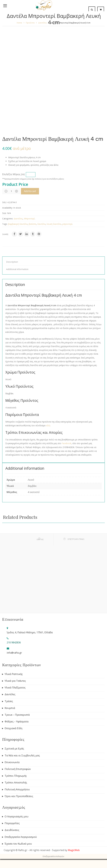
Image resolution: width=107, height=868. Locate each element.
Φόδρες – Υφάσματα (17, 722)
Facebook (67, 443)
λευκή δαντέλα (54, 224)
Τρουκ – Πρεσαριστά (17, 715)
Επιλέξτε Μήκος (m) (13, 174)
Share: (5, 234)
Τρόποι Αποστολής (16, 783)
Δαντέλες (18, 219)
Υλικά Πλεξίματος (15, 688)
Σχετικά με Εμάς (14, 749)
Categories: (8, 219)
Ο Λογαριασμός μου (17, 816)
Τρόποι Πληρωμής (16, 776)
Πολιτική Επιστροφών (18, 769)
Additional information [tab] (17, 269)
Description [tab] (12, 262)
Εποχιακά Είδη (13, 728)
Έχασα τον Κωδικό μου (18, 844)
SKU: (4, 202)
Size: (4, 213)
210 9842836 (14, 642)
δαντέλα (41, 224)
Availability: (7, 208)
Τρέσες (9, 701)
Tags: (5, 224)
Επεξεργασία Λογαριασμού (21, 837)
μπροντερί (67, 224)
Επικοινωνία (12, 762)
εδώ (48, 425)
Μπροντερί (29, 219)
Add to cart (31, 191)
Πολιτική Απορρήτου (17, 789)
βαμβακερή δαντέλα (18, 224)
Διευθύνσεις (12, 830)
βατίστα (32, 224)
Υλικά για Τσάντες (15, 681)
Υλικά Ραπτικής (14, 674)
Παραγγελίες (12, 823)
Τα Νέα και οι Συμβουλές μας (22, 755)
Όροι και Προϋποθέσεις (19, 796)
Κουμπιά (10, 708)
